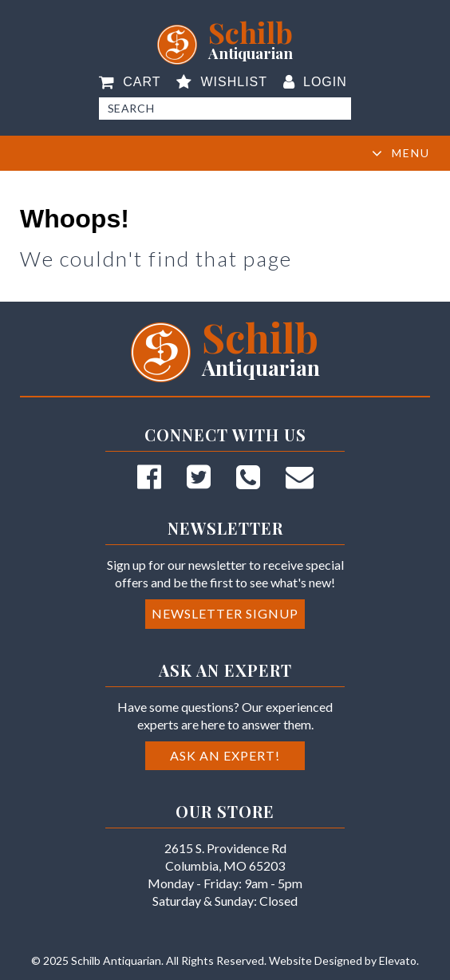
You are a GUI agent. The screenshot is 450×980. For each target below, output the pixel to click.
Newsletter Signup (225, 613)
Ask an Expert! (225, 755)
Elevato (398, 960)
